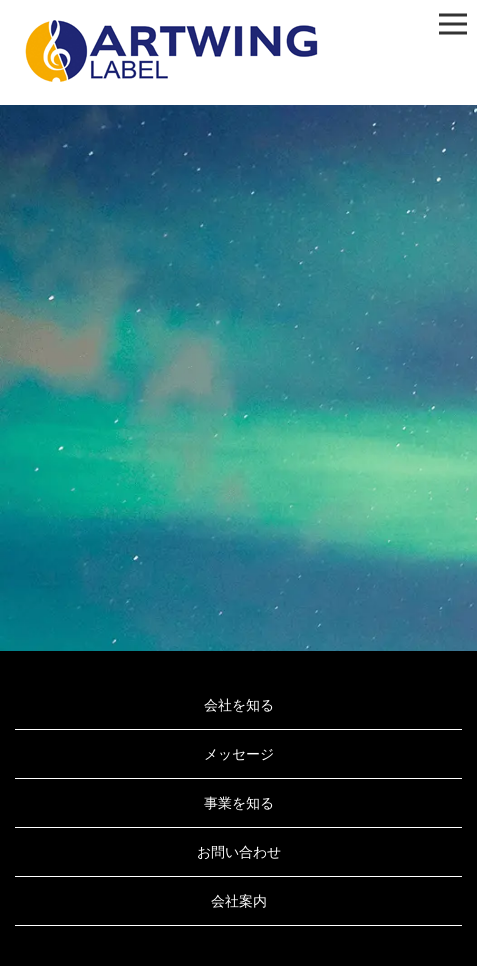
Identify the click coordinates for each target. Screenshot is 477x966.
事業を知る (239, 803)
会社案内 (239, 901)
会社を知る (239, 705)
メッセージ (239, 754)
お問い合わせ (239, 852)
